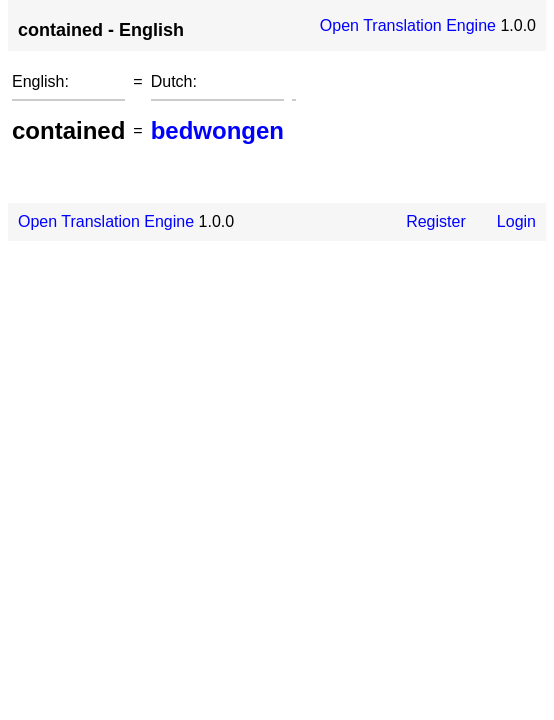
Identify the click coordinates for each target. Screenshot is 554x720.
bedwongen (217, 130)
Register (436, 221)
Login (516, 221)
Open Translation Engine (408, 25)
